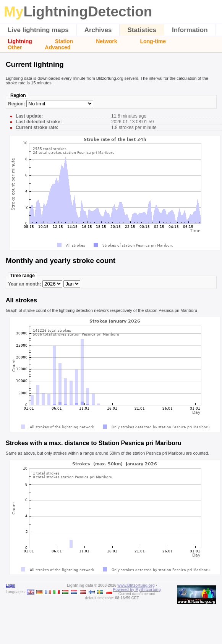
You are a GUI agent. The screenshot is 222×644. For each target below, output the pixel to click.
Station (64, 41)
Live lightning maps (38, 30)
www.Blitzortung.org (136, 585)
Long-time (153, 41)
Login (10, 585)
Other (15, 47)
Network (106, 41)
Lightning (20, 41)
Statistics (142, 30)
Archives (98, 30)
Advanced (58, 47)
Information (190, 30)
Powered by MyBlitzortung (137, 590)
